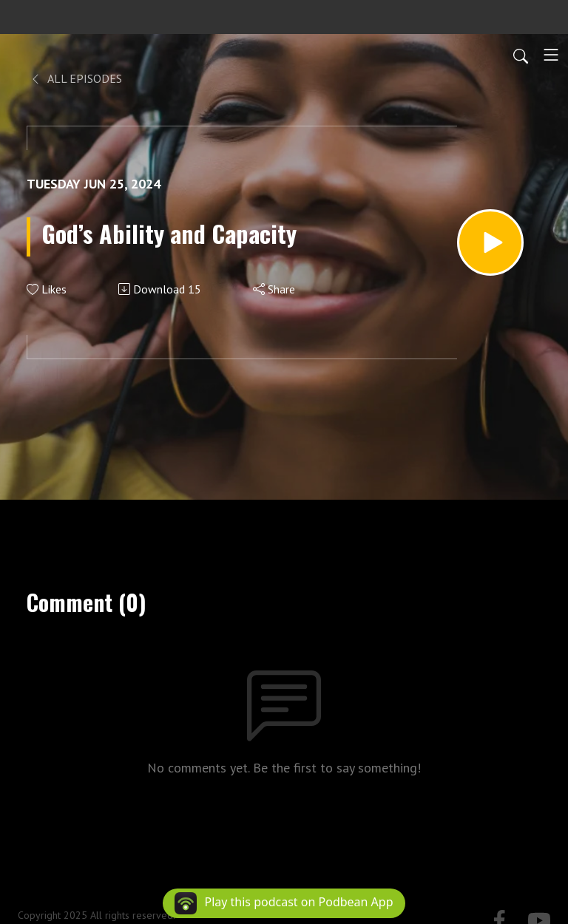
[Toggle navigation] (551, 55)
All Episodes (76, 78)
